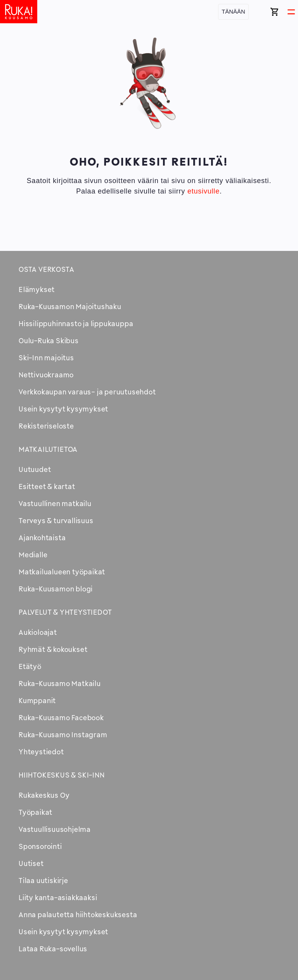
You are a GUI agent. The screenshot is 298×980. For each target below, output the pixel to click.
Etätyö (30, 666)
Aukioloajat (38, 632)
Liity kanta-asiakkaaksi (58, 897)
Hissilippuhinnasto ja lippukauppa (76, 323)
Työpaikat (36, 812)
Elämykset (37, 289)
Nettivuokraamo (46, 375)
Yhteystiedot (41, 752)
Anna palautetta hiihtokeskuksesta (78, 914)
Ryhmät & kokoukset (53, 649)
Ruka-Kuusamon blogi (56, 589)
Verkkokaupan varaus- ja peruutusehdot (87, 392)
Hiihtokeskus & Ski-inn (62, 775)
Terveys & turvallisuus (56, 520)
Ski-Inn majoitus (46, 358)
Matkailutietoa (48, 449)
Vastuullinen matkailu (55, 503)
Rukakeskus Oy (44, 795)
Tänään (233, 11)
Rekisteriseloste (46, 426)
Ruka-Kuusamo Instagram (63, 735)
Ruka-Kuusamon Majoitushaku (70, 306)
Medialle (33, 555)
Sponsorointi (40, 846)
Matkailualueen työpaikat (62, 572)
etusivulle (204, 191)
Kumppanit (37, 700)
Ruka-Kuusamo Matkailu (60, 683)
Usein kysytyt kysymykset (63, 409)
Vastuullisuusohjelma (55, 829)
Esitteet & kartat (47, 486)
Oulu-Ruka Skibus (49, 340)
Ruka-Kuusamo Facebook (61, 717)
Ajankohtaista (42, 538)
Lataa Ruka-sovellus (53, 949)
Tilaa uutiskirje (43, 880)
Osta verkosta (46, 269)
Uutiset (31, 863)
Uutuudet (35, 469)
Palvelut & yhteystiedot (65, 612)
